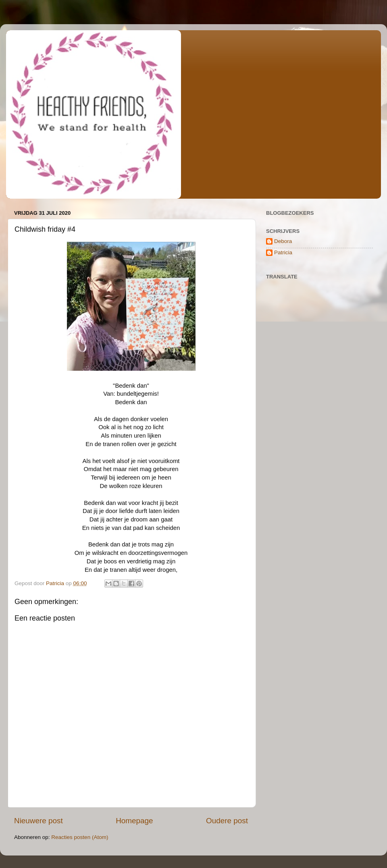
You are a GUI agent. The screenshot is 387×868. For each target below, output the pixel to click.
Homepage (134, 821)
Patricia (283, 252)
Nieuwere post (38, 821)
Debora (283, 241)
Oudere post (227, 821)
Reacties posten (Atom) (80, 837)
